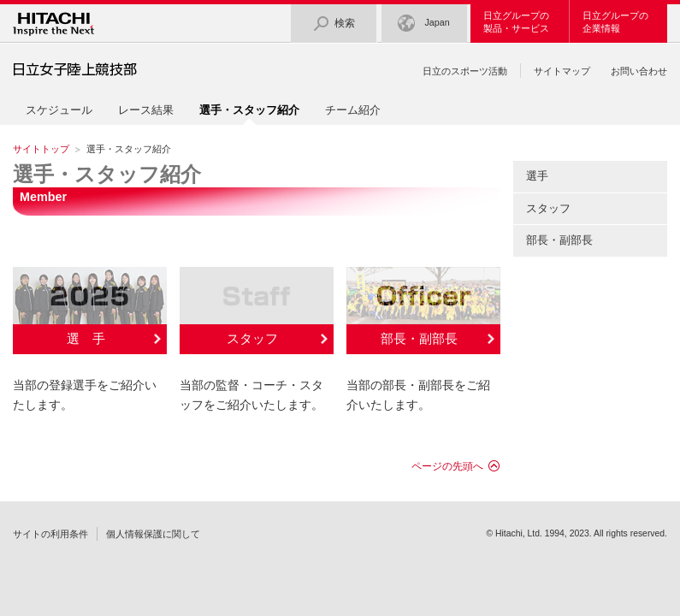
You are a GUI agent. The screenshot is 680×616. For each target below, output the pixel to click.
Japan (423, 24)
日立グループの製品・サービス (516, 22)
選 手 (86, 339)
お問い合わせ (639, 71)
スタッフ (252, 339)
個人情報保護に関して (153, 534)
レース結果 (146, 110)
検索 (334, 24)
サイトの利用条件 (50, 534)
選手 (537, 176)
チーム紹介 (353, 110)
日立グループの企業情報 (615, 22)
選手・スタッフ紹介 (107, 174)
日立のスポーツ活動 (465, 71)
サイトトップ (41, 149)
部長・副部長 (419, 339)
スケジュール (59, 110)
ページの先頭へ (447, 466)
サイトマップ (562, 71)
